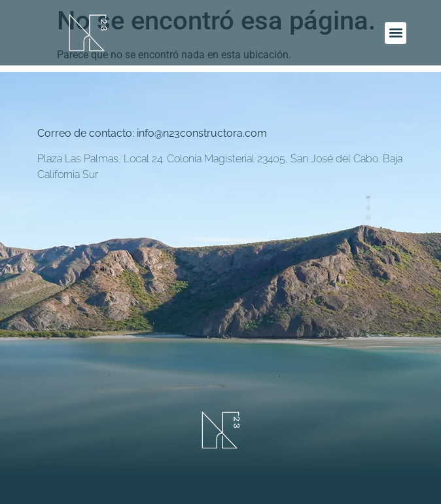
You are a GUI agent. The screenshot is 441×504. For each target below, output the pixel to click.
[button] (396, 33)
